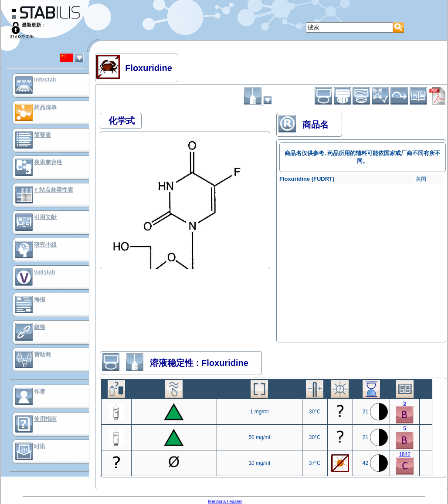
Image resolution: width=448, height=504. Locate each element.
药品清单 (45, 107)
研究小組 (45, 245)
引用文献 (45, 217)
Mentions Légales (225, 502)
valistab (44, 272)
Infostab (45, 79)
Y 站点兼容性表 (54, 190)
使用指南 (45, 419)
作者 (40, 391)
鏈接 (40, 327)
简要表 (42, 135)
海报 (40, 299)
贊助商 (42, 354)
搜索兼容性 (48, 162)
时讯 (40, 446)
